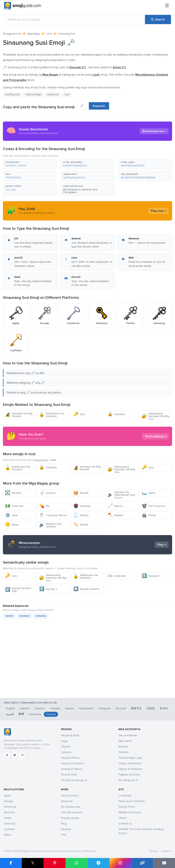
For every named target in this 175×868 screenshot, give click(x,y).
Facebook (10, 807)
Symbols (66, 752)
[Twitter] (15, 755)
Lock (49, 34)
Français (55, 708)
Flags (64, 741)
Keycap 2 (48, 589)
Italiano (70, 708)
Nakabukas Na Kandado (51, 415)
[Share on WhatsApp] (77, 863)
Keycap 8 (151, 576)
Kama (148, 493)
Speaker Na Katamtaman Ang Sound (121, 495)
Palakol (115, 515)
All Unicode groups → (74, 780)
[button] (30, 164)
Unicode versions (72, 812)
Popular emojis (70, 818)
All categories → (128, 780)
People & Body (70, 735)
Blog (64, 824)
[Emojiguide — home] (23, 6)
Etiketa (81, 525)
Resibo (81, 515)
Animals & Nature (72, 769)
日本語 (151, 708)
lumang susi (12, 94)
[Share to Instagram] (120, 863)
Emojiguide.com (12, 34)
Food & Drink (69, 775)
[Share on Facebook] (11, 863)
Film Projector (153, 506)
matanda (41, 616)
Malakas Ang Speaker (50, 525)
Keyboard (117, 576)
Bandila (123, 747)
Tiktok (7, 835)
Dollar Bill (14, 506)
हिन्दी (21, 714)
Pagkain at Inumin (129, 775)
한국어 (164, 708)
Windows (9, 812)
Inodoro (47, 493)
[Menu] (167, 6)
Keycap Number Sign (18, 590)
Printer (149, 515)
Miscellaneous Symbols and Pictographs (80, 191)
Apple (7, 796)
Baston (115, 506)
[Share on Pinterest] (55, 863)
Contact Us (125, 824)
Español (25, 708)
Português (105, 708)
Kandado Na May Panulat (19, 415)
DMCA (122, 818)
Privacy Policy (127, 807)
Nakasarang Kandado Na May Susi (156, 416)
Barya (12, 525)
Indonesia (35, 714)
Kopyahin (99, 106)
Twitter (8, 818)
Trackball (82, 506)
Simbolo (124, 752)
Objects (66, 747)
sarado (9, 616)
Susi (79, 414)
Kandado (116, 414)
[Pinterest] (22, 755)
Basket (81, 493)
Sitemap (154, 851)
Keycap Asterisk (86, 589)
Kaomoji (66, 829)
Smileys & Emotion (72, 763)
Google (8, 801)
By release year (71, 807)
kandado (24, 616)
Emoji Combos (70, 796)
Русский (121, 708)
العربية (10, 714)
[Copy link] (142, 863)
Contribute (125, 796)
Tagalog (51, 714)
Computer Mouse (53, 515)
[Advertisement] (87, 667)
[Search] (158, 19)
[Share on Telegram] (98, 863)
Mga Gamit (125, 741)
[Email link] (164, 863)
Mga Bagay (34, 34)
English (11, 708)
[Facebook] (7, 755)
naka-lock (53, 94)
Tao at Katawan (128, 735)
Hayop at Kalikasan (130, 769)
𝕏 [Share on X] (33, 863)
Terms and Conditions (132, 801)
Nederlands (86, 708)
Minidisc (13, 493)
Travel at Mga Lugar (130, 758)
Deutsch (40, 708)
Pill (44, 506)
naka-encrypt (33, 94)
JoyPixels (9, 829)
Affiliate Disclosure (130, 812)
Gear (11, 515)
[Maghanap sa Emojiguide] (74, 19)
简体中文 (136, 708)
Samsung (10, 824)
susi (67, 94)
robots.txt (166, 851)
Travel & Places (70, 758)
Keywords (67, 801)
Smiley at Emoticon (130, 763)
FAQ (64, 835)
